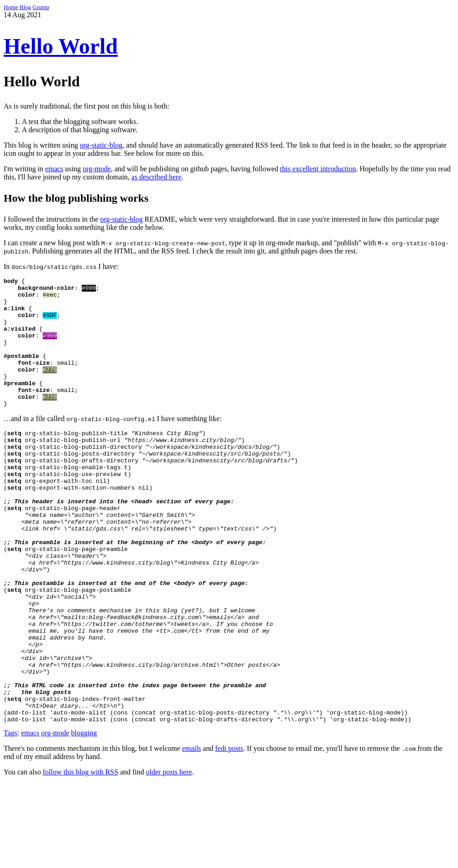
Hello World (61, 46)
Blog (25, 7)
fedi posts (229, 833)
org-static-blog (101, 145)
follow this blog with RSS (80, 856)
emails (192, 833)
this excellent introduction (318, 169)
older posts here (169, 856)
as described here (156, 177)
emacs (54, 169)
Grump (41, 7)
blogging (84, 817)
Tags (10, 817)
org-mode (97, 169)
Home (11, 7)
